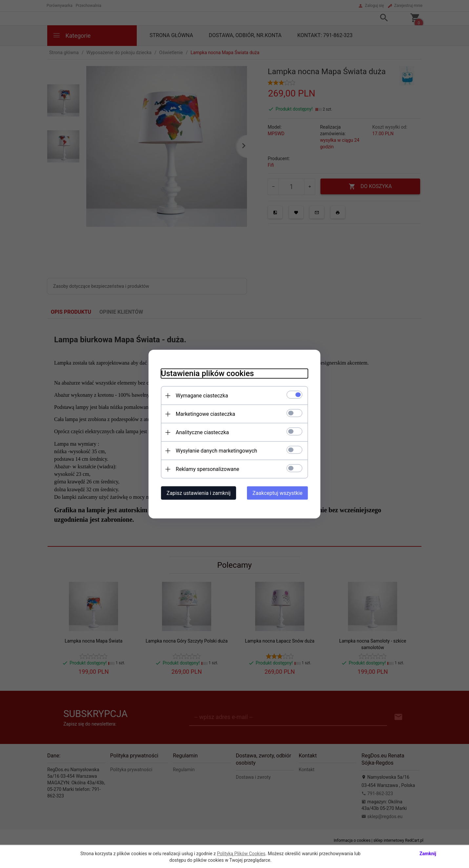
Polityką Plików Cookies (241, 854)
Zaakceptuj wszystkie (279, 493)
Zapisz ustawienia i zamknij (197, 493)
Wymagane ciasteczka (200, 395)
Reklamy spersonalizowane (205, 469)
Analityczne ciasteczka (200, 432)
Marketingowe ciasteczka (204, 414)
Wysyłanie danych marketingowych (214, 450)
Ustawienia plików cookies (205, 373)
